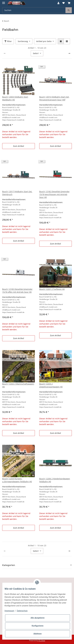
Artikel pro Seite (44, 41)
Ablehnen (38, 634)
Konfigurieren (38, 626)
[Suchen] (34, 10)
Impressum (9, 611)
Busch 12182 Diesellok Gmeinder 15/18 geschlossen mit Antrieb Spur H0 (54, 194)
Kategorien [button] (9, 565)
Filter (8, 41)
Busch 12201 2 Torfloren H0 (52, 289)
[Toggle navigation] (4, 2)
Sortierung (23, 41)
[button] (58, 3)
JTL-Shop (42, 641)
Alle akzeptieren (38, 618)
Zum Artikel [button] (19, 146)
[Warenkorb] (69, 3)
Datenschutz (22, 611)
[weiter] (69, 53)
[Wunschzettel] (64, 3)
